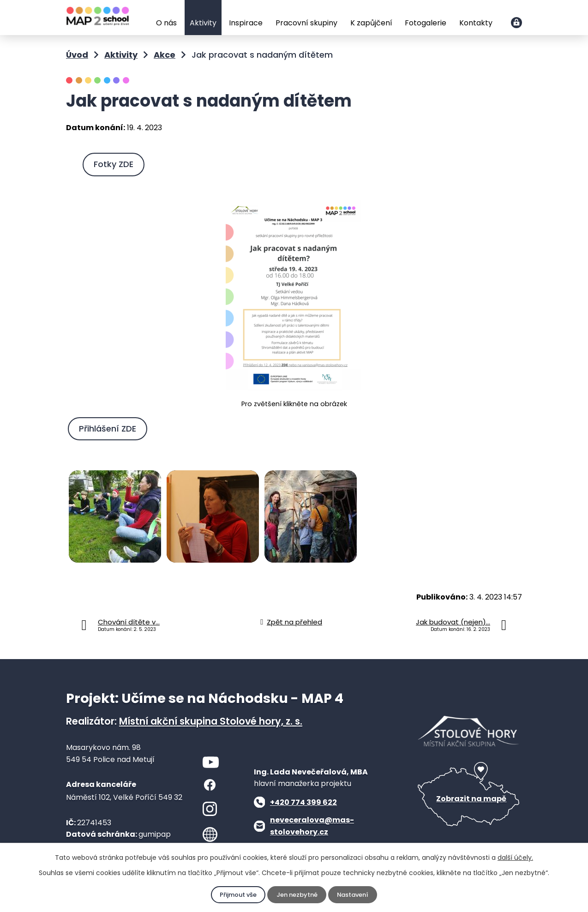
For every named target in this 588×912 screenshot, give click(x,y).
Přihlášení (516, 23)
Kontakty (476, 23)
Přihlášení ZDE (110, 428)
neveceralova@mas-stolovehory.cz (312, 825)
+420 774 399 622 (303, 801)
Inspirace (246, 23)
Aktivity (203, 23)
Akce (165, 55)
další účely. (515, 858)
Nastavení (355, 895)
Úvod (143, 18)
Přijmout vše (236, 895)
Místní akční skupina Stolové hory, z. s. (211, 720)
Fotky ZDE (116, 164)
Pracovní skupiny (306, 23)
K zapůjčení (371, 23)
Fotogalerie (426, 23)
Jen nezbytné (297, 895)
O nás (166, 23)
